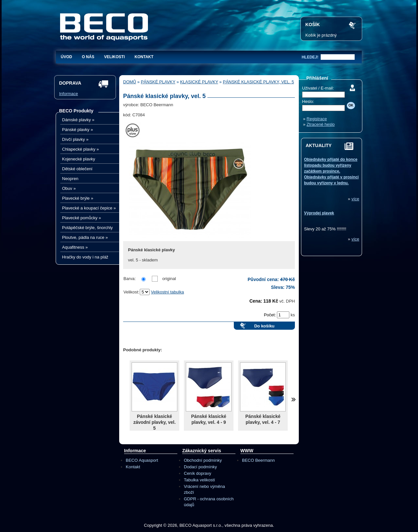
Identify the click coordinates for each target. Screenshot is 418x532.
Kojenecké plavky (79, 159)
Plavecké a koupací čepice (89, 208)
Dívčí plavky (75, 139)
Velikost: (131, 292)
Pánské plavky (78, 130)
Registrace (317, 119)
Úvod (66, 57)
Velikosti (114, 57)
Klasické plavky (199, 82)
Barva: (130, 279)
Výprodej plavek (319, 213)
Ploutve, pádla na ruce (85, 237)
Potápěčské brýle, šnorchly (87, 228)
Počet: (270, 315)
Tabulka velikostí (199, 480)
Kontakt (144, 57)
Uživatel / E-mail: (318, 88)
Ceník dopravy (198, 473)
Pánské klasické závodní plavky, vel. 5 (154, 422)
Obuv (69, 188)
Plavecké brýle (78, 198)
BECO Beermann (258, 460)
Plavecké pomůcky (81, 218)
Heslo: (308, 101)
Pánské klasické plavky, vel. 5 (258, 82)
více (355, 199)
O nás (88, 57)
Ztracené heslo (321, 124)
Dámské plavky (78, 120)
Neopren (70, 179)
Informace (69, 94)
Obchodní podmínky (203, 460)
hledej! (310, 57)
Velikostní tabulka (167, 292)
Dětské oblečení (77, 169)
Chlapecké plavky (80, 149)
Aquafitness (75, 247)
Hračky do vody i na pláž (85, 257)
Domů (130, 82)
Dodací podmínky (200, 467)
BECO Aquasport (142, 460)
